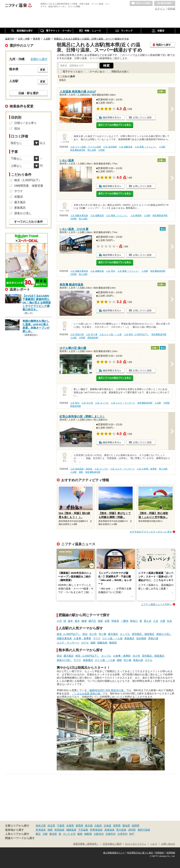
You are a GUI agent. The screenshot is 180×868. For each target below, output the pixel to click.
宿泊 (85, 634)
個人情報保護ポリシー (114, 853)
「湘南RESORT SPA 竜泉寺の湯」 (106, 690)
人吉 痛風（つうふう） (146, 147)
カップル (125, 634)
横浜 (38, 834)
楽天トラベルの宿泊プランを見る (115, 125)
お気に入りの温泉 (141, 3)
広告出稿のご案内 (112, 844)
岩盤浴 (19, 197)
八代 (59, 621)
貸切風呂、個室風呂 (143, 634)
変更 (43, 70)
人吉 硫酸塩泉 (126, 147)
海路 (100, 621)
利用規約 (160, 853)
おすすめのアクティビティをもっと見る (151, 532)
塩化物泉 (141, 638)
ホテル (85, 643)
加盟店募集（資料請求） (86, 844)
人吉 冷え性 (87, 403)
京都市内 (111, 834)
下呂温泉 (83, 830)
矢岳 (169, 621)
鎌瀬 (84, 621)
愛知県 (126, 826)
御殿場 (88, 834)
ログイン (160, 9)
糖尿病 (113, 643)
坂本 (70, 621)
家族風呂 (129, 638)
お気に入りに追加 (142, 117)
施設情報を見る (111, 117)
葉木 (77, 621)
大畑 (163, 621)
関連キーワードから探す (20, 838)
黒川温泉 (121, 830)
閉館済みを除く (120, 72)
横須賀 (53, 834)
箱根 (50, 830)
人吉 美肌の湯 (77, 334)
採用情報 (171, 853)
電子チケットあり (73, 72)
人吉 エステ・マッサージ (123, 403)
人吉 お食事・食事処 (147, 469)
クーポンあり (97, 72)
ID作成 (171, 9)
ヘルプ (154, 844)
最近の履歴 (165, 3)
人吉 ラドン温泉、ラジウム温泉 (86, 147)
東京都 (89, 826)
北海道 (107, 826)
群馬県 (79, 826)
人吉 (156, 621)
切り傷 (102, 634)
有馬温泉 (59, 830)
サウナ (97, 638)
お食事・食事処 (82, 638)
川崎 (45, 834)
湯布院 (132, 830)
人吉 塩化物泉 (110, 147)
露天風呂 (113, 634)
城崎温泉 (71, 830)
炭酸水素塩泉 (64, 638)
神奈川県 (41, 826)
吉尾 (107, 621)
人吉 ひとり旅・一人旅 (110, 334)
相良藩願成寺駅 (78, 150)
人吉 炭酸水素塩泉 (79, 215)
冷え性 (93, 634)
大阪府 (98, 826)
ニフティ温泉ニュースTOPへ (156, 604)
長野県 (117, 826)
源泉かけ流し (164, 634)
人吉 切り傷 (92, 334)
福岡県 (136, 826)
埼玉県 (51, 826)
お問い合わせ (168, 844)
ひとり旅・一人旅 (112, 638)
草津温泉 (41, 830)
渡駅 (81, 472)
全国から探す (39, 59)
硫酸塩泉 (102, 643)
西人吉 (148, 621)
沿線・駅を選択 (28, 93)
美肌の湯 (153, 638)
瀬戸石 (92, 621)
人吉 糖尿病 (136, 215)
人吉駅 (162, 147)
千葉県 (61, 826)
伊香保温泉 (96, 830)
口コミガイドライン (136, 844)
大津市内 (122, 834)
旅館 (93, 643)
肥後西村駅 (93, 338)
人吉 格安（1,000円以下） (137, 334)
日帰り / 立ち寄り (25, 123)
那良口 (134, 621)
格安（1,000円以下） (69, 634)
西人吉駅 (92, 150)
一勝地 (125, 621)
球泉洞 (115, 621)
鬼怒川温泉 (144, 830)
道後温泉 (109, 830)
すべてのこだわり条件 (28, 222)
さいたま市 (69, 834)
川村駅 (102, 150)
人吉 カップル (102, 403)
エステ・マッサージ (68, 643)
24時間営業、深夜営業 (29, 186)
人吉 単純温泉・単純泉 (81, 469)
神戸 (132, 834)
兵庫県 (70, 826)
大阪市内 (99, 834)
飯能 (80, 834)
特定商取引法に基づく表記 (140, 853)
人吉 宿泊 (110, 271)
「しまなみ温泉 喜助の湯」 (87, 694)
